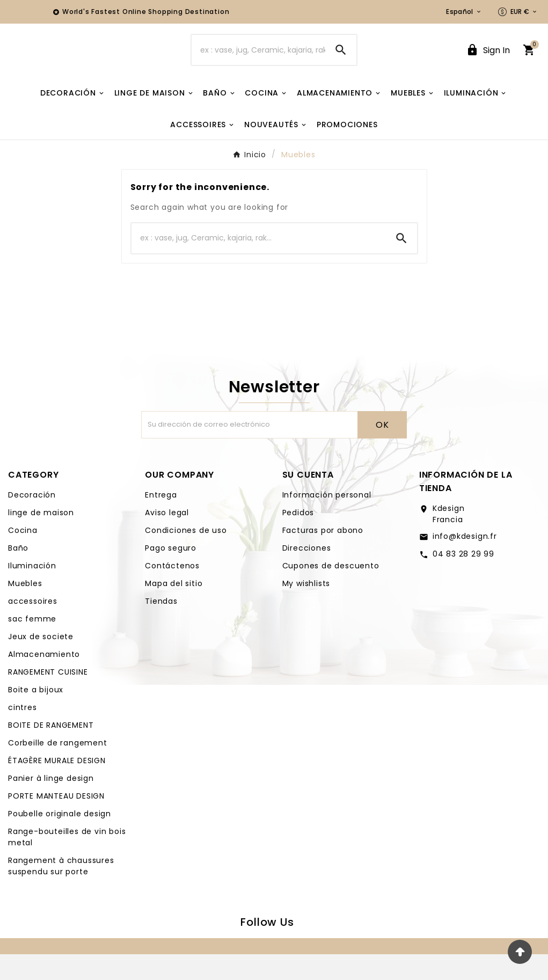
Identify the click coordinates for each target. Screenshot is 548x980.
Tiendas (161, 627)
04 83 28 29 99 (463, 580)
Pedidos (298, 538)
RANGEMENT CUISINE (48, 698)
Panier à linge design (51, 804)
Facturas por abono (323, 556)
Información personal (327, 521)
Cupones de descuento (331, 591)
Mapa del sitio (174, 609)
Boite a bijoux (36, 715)
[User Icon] (488, 63)
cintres (23, 733)
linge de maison (41, 538)
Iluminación (32, 591)
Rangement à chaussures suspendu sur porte (61, 892)
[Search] (341, 63)
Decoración (32, 521)
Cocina (23, 556)
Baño (18, 574)
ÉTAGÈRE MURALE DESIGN (57, 786)
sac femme (32, 645)
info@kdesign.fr (465, 562)
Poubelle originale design (60, 839)
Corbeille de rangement (58, 769)
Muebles (25, 609)
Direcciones (307, 574)
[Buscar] (258, 63)
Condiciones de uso (186, 556)
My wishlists (306, 609)
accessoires (33, 627)
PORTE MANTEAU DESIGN (56, 822)
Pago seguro (171, 574)
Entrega (161, 521)
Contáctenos (172, 591)
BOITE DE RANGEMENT (51, 751)
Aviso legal (167, 538)
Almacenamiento (44, 680)
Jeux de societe (41, 662)
